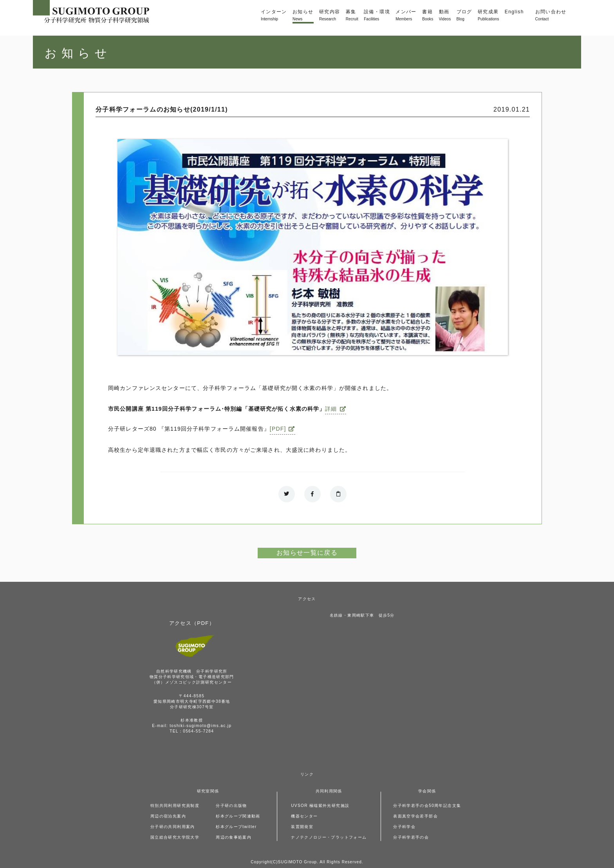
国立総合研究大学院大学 (175, 837)
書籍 (428, 16)
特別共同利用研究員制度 (175, 806)
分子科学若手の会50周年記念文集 (427, 806)
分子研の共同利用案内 (173, 827)
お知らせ (303, 16)
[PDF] (278, 429)
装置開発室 (302, 827)
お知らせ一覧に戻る (307, 553)
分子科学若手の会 (411, 837)
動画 (445, 16)
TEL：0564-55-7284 (192, 731)
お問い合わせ (551, 16)
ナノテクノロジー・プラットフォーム (329, 837)
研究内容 (330, 16)
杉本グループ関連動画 (238, 816)
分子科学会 (404, 827)
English (514, 12)
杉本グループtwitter (236, 827)
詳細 (331, 409)
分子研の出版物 (231, 806)
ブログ (464, 16)
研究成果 (488, 16)
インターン (274, 16)
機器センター (304, 816)
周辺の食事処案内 (234, 837)
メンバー (406, 16)
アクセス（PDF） (192, 623)
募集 (352, 16)
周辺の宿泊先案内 (168, 816)
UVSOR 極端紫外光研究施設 (320, 806)
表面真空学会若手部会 (415, 816)
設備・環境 (377, 16)
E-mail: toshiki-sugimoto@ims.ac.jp (192, 726)
